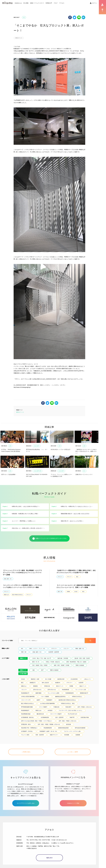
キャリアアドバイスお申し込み (26, 803)
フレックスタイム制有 (53, 693)
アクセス (62, 3)
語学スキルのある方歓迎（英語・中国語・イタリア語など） (37, 721)
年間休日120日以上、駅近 (68, 703)
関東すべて (23, 658)
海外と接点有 (45, 683)
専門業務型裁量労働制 (27, 707)
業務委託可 (33, 683)
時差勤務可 (49, 700)
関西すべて (23, 670)
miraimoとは (18, 3)
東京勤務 (67, 735)
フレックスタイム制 (81, 690)
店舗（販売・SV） (8, 579)
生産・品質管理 (59, 717)
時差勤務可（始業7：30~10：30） (49, 731)
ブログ (56, 3)
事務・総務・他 (80, 649)
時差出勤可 (68, 707)
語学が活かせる (52, 690)
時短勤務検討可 (25, 693)
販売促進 (69, 724)
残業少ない (24, 686)
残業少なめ (6, 595)
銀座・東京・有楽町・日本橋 (62, 665)
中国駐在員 (56, 707)
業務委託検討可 (84, 693)
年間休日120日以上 (77, 697)
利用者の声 (49, 3)
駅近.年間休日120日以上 (18, 595)
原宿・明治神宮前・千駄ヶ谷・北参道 (76, 662)
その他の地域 (23, 674)
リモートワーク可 (26, 700)
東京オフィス (19, 38)
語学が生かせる (37, 690)
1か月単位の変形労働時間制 (47, 703)
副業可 (38, 700)
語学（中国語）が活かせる (85, 707)
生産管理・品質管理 (54, 652)
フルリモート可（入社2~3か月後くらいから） (71, 710)
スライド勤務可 (43, 707)
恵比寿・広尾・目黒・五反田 (82, 658)
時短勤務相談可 (25, 710)
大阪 (33, 670)
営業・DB (60, 592)
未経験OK (58, 683)
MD (22, 649)
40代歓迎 (50, 710)
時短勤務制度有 (48, 728)
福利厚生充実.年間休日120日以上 (67, 700)
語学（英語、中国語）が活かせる (68, 721)
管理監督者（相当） (26, 724)
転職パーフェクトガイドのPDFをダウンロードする (49, 539)
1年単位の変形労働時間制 (28, 697)
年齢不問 (72, 717)
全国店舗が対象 (85, 717)
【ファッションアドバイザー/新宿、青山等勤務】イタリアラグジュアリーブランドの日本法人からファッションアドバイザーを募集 (22, 573)
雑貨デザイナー (54, 735)
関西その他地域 (54, 670)
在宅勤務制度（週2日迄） (28, 717)
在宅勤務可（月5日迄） (27, 731)
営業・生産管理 (40, 735)
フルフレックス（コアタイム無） (73, 731)
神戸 (42, 670)
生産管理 (81, 683)
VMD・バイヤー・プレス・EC (37, 649)
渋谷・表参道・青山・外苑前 (40, 665)
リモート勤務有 (45, 697)
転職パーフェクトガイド (37, 3)
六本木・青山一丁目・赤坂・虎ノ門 (42, 658)
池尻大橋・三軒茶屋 (63, 658)
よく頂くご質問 (73, 752)
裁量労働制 (38, 693)
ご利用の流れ (26, 752)
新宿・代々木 (36, 662)
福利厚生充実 (61, 679)
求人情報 (26, 3)
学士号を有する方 (73, 714)
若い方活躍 (48, 679)
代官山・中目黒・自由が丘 (53, 662)
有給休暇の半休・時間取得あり (29, 728)
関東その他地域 (80, 665)
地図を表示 (49, 858)
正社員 (76, 592)
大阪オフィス (83, 686)
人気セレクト (87, 679)
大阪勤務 (78, 735)
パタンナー (66, 649)
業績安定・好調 (35, 679)
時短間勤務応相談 (26, 714)
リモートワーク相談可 (56, 714)
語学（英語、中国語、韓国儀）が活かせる (49, 724)
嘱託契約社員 (40, 714)
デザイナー (60, 577)
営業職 (68, 592)
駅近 (77, 577)
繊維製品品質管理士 (60, 697)
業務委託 (36, 686)
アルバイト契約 (25, 735)
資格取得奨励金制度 (63, 728)
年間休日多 (47, 686)
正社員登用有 (74, 679)
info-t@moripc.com (62, 840)
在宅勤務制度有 (45, 717)
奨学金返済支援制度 (80, 728)
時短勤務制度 (66, 690)
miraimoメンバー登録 (73, 803)
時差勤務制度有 (70, 693)
